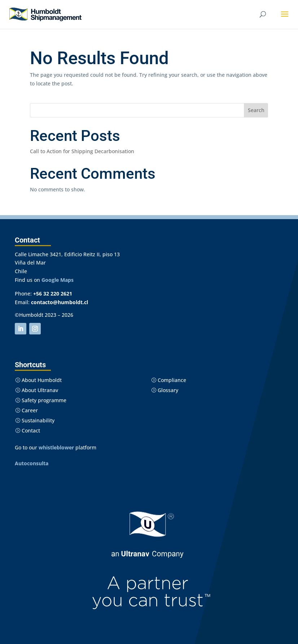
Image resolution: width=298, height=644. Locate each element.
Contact (28, 430)
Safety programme (41, 400)
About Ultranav (37, 390)
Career (27, 410)
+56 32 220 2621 (53, 294)
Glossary (165, 390)
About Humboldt (38, 380)
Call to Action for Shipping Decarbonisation (82, 151)
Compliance (169, 380)
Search (256, 110)
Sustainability (35, 420)
